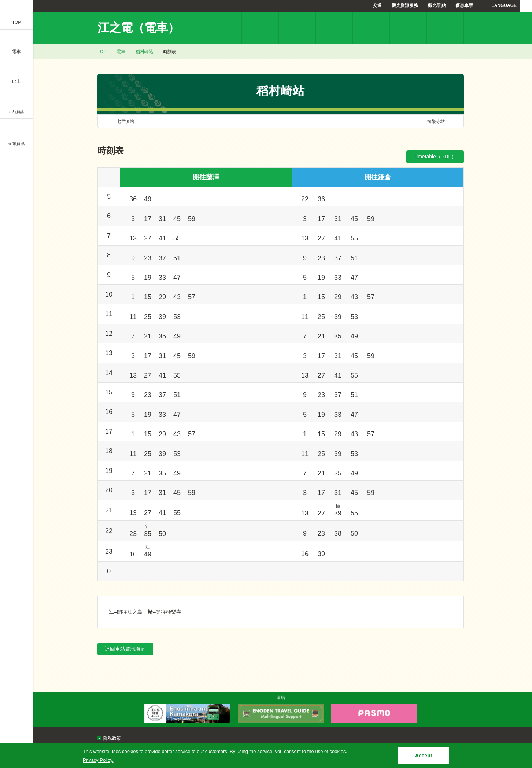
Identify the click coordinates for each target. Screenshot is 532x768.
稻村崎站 (144, 52)
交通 (377, 5)
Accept (424, 756)
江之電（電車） (138, 27)
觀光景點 (437, 5)
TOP (102, 52)
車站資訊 (260, 28)
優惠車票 (464, 5)
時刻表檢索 (334, 28)
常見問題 (445, 28)
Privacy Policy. (98, 760)
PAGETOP (513, 690)
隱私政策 (112, 738)
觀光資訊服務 (405, 5)
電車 (121, 52)
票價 (297, 28)
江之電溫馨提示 (408, 28)
